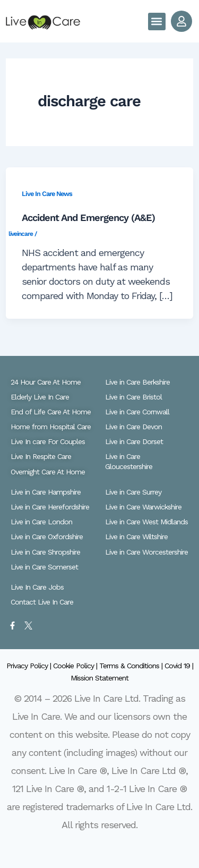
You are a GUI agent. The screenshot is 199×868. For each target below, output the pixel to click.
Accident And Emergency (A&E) (88, 218)
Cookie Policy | (76, 666)
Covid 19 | (179, 666)
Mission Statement (99, 678)
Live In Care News (47, 194)
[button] (157, 22)
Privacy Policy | (30, 666)
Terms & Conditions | (132, 666)
